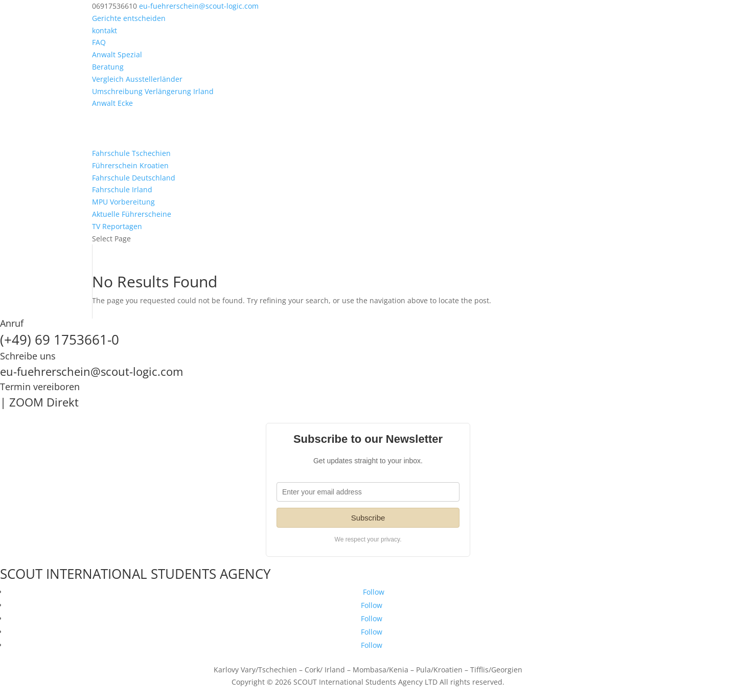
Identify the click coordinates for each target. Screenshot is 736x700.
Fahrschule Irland (122, 189)
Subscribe (368, 518)
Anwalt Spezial (117, 54)
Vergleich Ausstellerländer (137, 79)
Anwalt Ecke (112, 103)
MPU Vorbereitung (123, 202)
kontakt (105, 30)
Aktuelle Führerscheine (132, 214)
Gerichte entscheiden (129, 18)
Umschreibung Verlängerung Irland (153, 91)
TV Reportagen (117, 226)
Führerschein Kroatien (130, 165)
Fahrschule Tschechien (131, 153)
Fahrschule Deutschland (134, 178)
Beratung (108, 67)
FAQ (99, 42)
